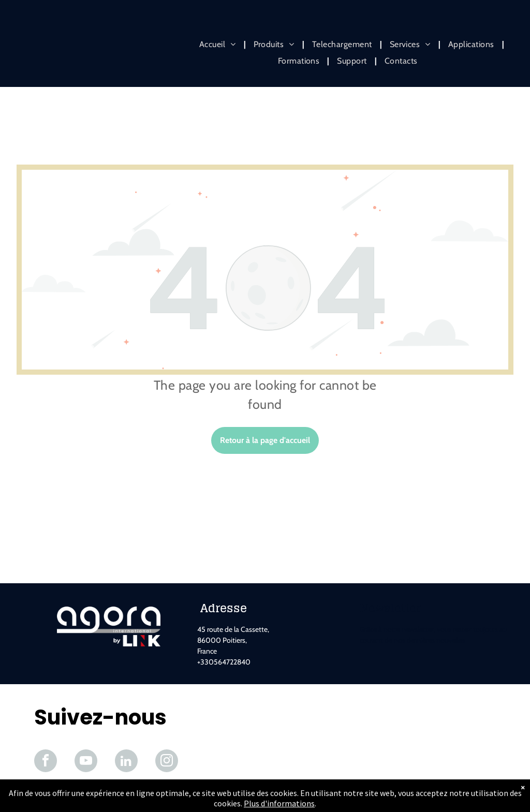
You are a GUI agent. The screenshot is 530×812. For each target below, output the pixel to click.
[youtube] (86, 762)
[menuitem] (219, 44)
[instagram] (167, 762)
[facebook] (46, 762)
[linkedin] (126, 762)
